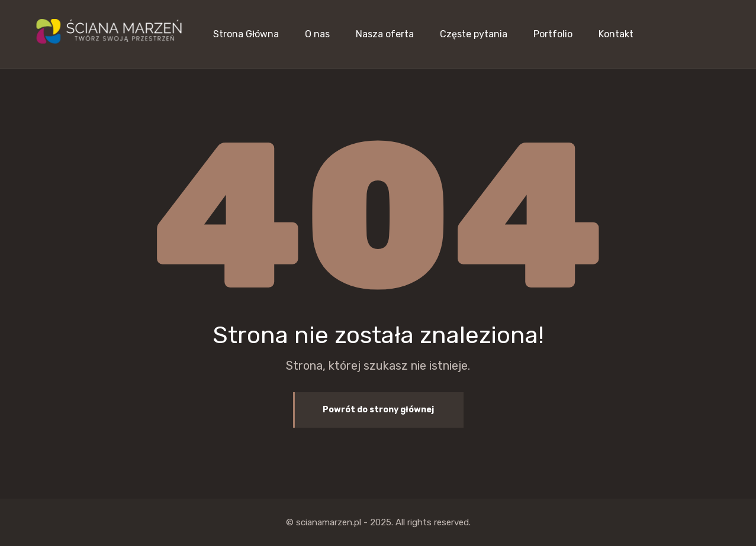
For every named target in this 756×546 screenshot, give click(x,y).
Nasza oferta (385, 34)
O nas (317, 34)
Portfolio (553, 34)
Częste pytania (474, 34)
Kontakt (616, 34)
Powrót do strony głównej (378, 410)
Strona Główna (246, 34)
